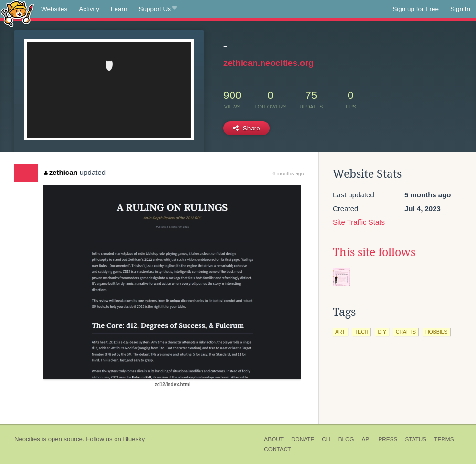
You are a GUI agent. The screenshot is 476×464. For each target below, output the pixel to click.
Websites (54, 9)
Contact (277, 449)
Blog (346, 439)
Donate (303, 439)
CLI (326, 439)
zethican (61, 172)
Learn (119, 9)
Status (416, 439)
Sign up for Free (416, 9)
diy (382, 332)
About (274, 439)
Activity (89, 9)
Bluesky (134, 439)
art (340, 332)
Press (388, 439)
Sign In (460, 9)
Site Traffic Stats (359, 222)
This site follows (374, 252)
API (366, 439)
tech (362, 332)
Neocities (27, 439)
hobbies (437, 332)
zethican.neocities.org (269, 63)
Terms (444, 439)
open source (65, 439)
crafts (406, 332)
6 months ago (288, 173)
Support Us (158, 9)
